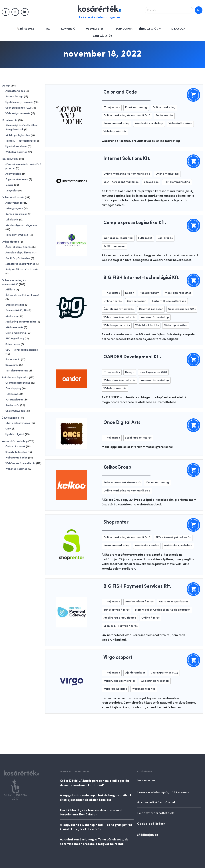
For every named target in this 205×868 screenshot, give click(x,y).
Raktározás (12, 405)
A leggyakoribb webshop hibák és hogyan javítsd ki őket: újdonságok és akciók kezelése (96, 797)
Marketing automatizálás (21, 322)
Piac (48, 29)
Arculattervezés (15, 91)
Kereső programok (16, 214)
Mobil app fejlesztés (18, 135)
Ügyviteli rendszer (16, 146)
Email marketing (15, 305)
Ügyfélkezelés (10, 418)
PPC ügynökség (15, 339)
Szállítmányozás (15, 411)
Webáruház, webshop (15, 441)
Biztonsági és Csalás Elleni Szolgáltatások (163, 610)
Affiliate (10, 290)
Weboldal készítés (16, 152)
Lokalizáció (12, 220)
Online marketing (16, 333)
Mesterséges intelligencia (21, 225)
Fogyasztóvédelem (17, 179)
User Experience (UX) (18, 108)
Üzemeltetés (95, 29)
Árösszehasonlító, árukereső (22, 295)
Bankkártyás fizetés (18, 258)
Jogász (9, 185)
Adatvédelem (13, 174)
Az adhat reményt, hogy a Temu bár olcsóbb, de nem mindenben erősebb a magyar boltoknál (94, 841)
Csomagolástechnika (18, 383)
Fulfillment (12, 394)
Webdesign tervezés (18, 113)
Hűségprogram (14, 208)
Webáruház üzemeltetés (20, 463)
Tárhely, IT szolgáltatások (21, 141)
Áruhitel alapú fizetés (19, 247)
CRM (8, 429)
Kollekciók (150, 29)
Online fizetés (10, 242)
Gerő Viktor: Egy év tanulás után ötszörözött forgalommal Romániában (92, 812)
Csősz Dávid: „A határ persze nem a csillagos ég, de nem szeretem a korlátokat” (95, 783)
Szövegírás (12, 365)
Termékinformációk (17, 235)
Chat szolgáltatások (18, 423)
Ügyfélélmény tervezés (19, 102)
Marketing (12, 316)
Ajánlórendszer (14, 203)
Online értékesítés (13, 198)
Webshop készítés (16, 469)
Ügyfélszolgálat (15, 434)
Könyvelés (12, 191)
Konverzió (68, 29)
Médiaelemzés (14, 327)
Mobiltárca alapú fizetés (20, 264)
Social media (13, 359)
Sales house (13, 344)
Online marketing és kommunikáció (127, 116)
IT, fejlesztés (10, 120)
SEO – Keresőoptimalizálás (22, 350)
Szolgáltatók (102, 36)
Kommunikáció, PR (16, 311)
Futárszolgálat (14, 400)
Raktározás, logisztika (15, 378)
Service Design (14, 97)
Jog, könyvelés (10, 159)
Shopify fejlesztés (16, 452)
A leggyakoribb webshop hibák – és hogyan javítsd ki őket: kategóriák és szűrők (96, 827)
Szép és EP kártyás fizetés (22, 270)
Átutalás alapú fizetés (19, 253)
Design (6, 86)
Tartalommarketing (17, 371)
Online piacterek (15, 447)
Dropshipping (13, 388)
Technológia (123, 29)
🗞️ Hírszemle (25, 29)
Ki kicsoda (178, 29)
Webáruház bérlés (16, 458)
